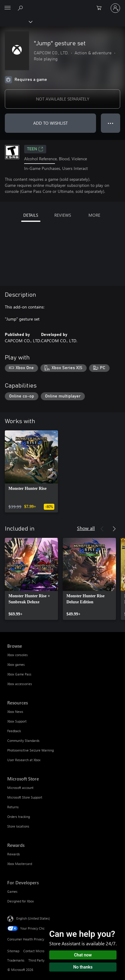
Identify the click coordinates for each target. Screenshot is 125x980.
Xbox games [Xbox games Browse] (16, 664)
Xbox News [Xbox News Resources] (15, 712)
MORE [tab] (94, 215)
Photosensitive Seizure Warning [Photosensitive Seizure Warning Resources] (30, 750)
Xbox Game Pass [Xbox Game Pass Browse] (19, 674)
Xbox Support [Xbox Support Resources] (17, 721)
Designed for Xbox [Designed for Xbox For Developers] (21, 901)
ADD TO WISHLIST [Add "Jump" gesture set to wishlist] (50, 123)
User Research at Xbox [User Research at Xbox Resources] (24, 760)
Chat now (83, 955)
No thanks (83, 967)
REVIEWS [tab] (63, 215)
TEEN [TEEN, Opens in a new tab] (35, 149)
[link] (31, 471)
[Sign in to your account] (115, 8)
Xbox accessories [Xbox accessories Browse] (20, 684)
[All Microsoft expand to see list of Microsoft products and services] (8, 8)
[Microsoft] (62, 5)
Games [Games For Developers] (12, 891)
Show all (86, 528)
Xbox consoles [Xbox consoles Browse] (18, 655)
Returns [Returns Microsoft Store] (13, 807)
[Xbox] (16, 21)
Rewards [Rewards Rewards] (14, 854)
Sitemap (13, 951)
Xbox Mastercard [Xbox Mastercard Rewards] (20, 864)
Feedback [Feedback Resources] (14, 731)
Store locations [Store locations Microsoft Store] (18, 826)
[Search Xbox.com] (21, 8)
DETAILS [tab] (31, 215)
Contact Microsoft (36, 951)
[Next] (114, 529)
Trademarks (16, 960)
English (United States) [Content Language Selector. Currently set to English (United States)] (33, 918)
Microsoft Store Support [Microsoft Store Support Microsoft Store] (25, 797)
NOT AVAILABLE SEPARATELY (63, 99)
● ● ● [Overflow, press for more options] (111, 123)
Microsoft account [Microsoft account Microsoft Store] (20, 788)
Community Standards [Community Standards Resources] (23, 741)
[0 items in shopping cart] (101, 8)
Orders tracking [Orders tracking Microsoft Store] (19, 817)
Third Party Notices (42, 960)
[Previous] (102, 529)
